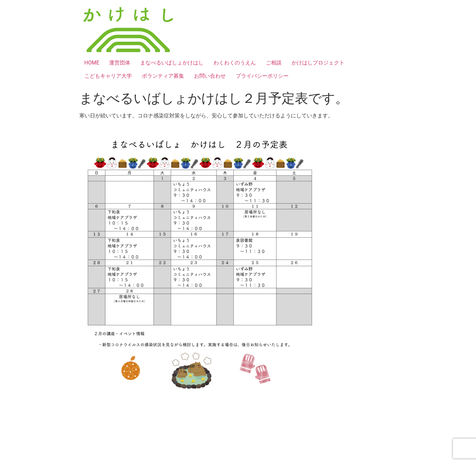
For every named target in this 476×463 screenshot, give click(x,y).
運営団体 (120, 63)
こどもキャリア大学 (108, 76)
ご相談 (274, 63)
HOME (92, 63)
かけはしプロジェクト (318, 63)
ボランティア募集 (163, 76)
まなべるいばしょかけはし (172, 63)
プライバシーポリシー (262, 76)
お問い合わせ (210, 76)
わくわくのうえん (235, 63)
